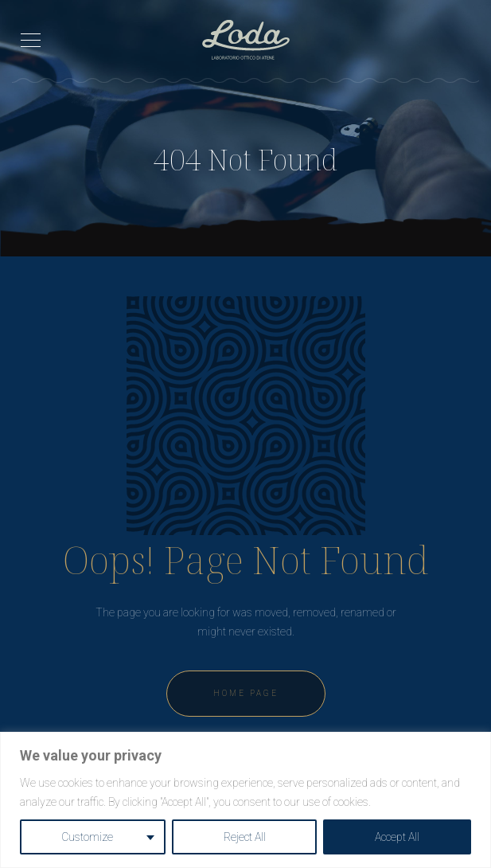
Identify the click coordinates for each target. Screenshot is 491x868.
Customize (87, 837)
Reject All (245, 837)
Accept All (397, 837)
